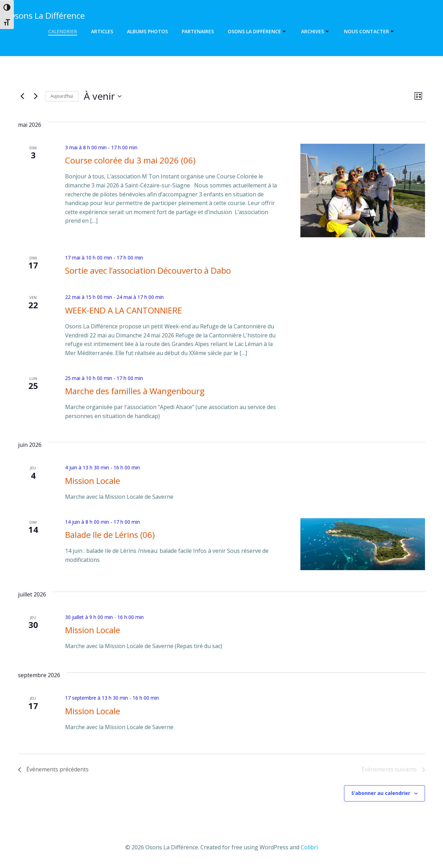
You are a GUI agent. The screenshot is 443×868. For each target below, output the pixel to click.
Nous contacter (370, 31)
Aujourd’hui (62, 96)
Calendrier (63, 31)
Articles (102, 31)
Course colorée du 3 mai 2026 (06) (130, 160)
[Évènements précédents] (22, 96)
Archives (316, 31)
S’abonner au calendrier (381, 793)
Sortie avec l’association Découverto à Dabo (148, 270)
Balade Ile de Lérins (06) (110, 535)
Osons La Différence (257, 31)
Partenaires (198, 31)
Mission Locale (93, 481)
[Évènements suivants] (36, 96)
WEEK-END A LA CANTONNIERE (124, 310)
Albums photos (147, 31)
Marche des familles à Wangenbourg (135, 391)
